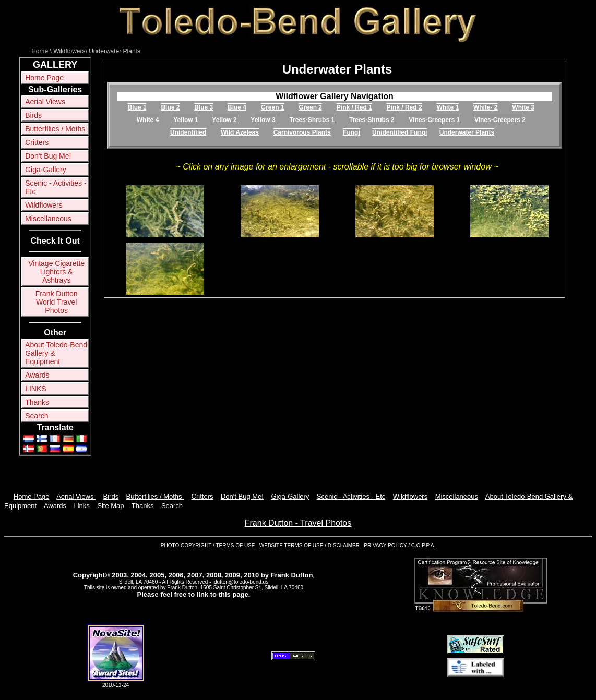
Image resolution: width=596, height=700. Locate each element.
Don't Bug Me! (48, 156)
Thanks (37, 402)
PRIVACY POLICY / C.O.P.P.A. (400, 545)
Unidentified (188, 132)
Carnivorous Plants (302, 132)
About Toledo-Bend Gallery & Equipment (56, 353)
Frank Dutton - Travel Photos (298, 523)
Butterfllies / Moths (55, 129)
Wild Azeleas (240, 132)
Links (81, 506)
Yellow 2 (225, 120)
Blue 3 (204, 107)
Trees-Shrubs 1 (312, 120)
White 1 (448, 107)
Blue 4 (237, 107)
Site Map (110, 506)
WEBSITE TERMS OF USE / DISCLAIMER (309, 545)
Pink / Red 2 (404, 107)
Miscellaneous (48, 219)
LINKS (35, 389)
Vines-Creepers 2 (500, 120)
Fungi (351, 132)
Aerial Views (45, 102)
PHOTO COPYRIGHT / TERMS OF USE (208, 545)
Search (37, 416)
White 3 (523, 107)
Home (40, 51)
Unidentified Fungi (400, 132)
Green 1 (273, 107)
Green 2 (310, 107)
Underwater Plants (467, 132)
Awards (37, 375)
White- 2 (486, 107)
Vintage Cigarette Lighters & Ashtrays (56, 272)
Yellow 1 (187, 120)
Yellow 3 (264, 120)
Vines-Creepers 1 (434, 120)
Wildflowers (69, 51)
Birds (33, 115)
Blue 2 (170, 107)
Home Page (44, 78)
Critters (37, 142)
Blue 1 (137, 107)
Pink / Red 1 (354, 107)
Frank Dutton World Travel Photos (57, 302)
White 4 (148, 120)
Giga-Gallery (46, 170)
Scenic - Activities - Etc (56, 187)
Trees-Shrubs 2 (372, 120)
